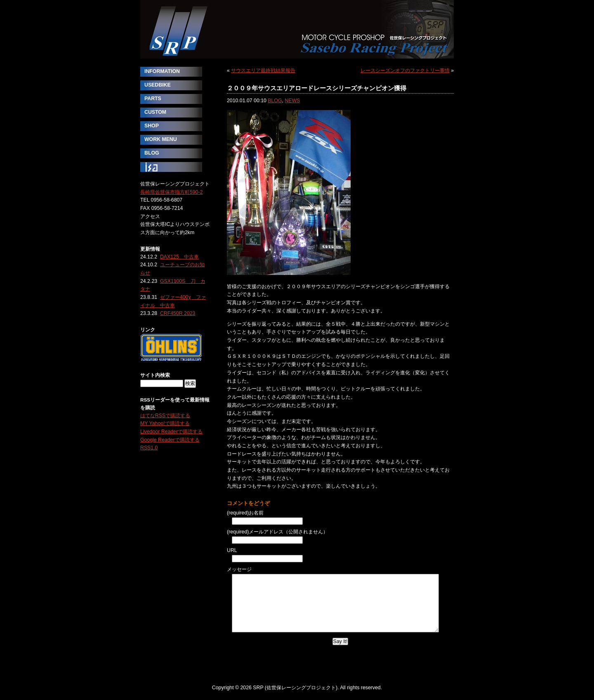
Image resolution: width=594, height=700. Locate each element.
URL (232, 550)
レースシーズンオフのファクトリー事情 (405, 70)
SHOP (152, 126)
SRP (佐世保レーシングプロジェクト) (297, 29)
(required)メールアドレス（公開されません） (277, 532)
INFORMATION (162, 71)
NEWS (292, 101)
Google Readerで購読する (170, 440)
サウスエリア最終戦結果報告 (263, 70)
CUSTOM (155, 112)
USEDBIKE (158, 85)
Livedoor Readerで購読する (171, 432)
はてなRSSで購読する (165, 416)
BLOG (275, 101)
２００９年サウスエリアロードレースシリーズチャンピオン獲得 (317, 88)
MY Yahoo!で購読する (165, 423)
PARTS (153, 99)
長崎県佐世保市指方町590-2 (172, 192)
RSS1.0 (149, 448)
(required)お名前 (245, 513)
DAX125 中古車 (179, 257)
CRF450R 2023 (178, 313)
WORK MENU (161, 139)
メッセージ (239, 569)
